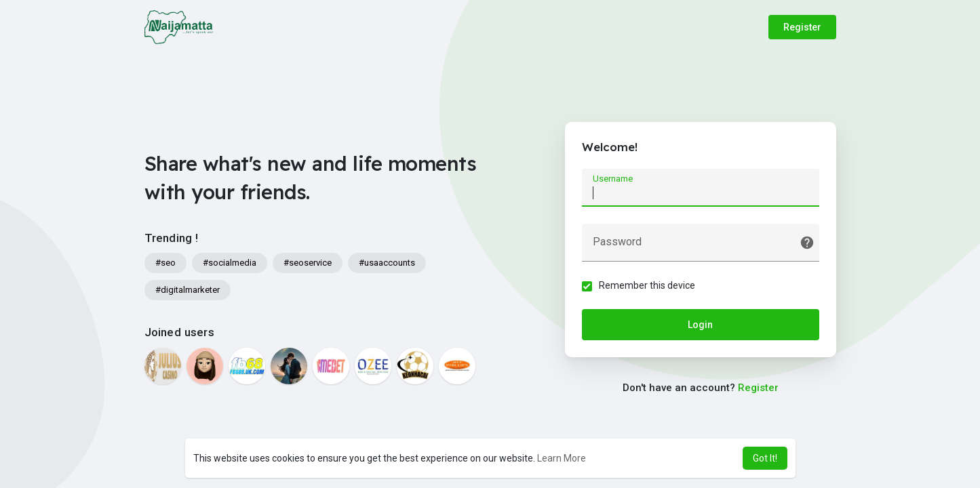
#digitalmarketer (188, 290)
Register (802, 27)
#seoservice (308, 263)
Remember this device (647, 285)
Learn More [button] (562, 458)
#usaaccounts (387, 263)
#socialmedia (230, 263)
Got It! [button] (765, 458)
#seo (165, 263)
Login (700, 325)
